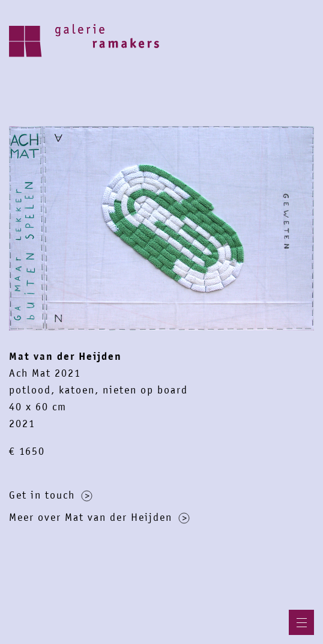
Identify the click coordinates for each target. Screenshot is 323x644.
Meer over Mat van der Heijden (99, 517)
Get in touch (51, 495)
